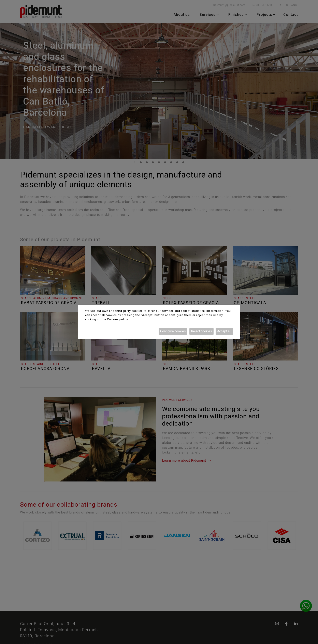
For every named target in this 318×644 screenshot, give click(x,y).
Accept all (224, 331)
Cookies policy (118, 319)
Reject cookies (201, 331)
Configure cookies (173, 331)
